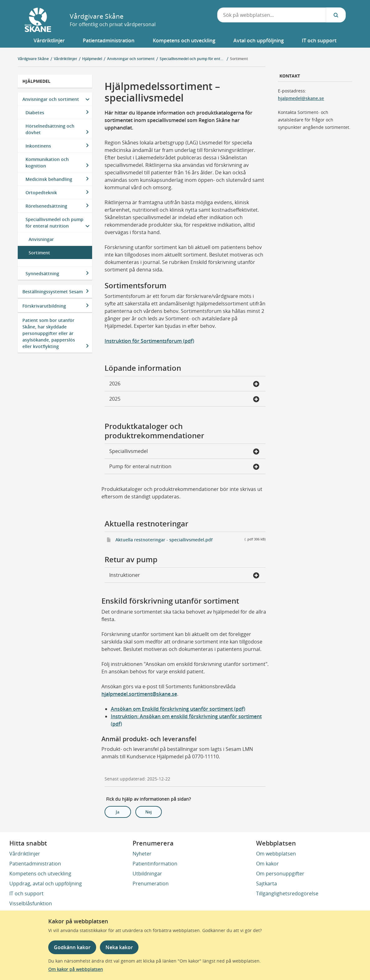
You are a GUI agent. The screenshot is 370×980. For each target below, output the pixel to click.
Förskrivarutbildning (44, 306)
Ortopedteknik (41, 193)
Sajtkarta (267, 883)
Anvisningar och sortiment (51, 99)
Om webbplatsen (276, 854)
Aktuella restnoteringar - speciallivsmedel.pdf (191, 539)
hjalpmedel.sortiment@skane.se (139, 694)
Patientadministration (35, 864)
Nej (149, 812)
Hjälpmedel (36, 81)
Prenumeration (151, 883)
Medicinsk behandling (49, 179)
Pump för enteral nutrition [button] (184, 467)
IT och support (26, 893)
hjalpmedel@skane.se (301, 98)
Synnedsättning (42, 273)
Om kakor (267, 864)
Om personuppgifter (280, 874)
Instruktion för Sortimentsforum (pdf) (149, 341)
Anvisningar (41, 239)
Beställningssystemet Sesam (53, 292)
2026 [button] (184, 384)
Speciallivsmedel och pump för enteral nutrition (54, 223)
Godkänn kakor (72, 947)
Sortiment (239, 59)
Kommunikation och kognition (47, 163)
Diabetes (35, 113)
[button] (49, 40)
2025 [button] (184, 399)
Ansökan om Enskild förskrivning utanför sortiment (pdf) (178, 709)
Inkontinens (38, 146)
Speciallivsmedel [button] (184, 452)
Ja (118, 812)
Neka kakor (119, 947)
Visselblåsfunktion (31, 903)
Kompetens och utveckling (40, 874)
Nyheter (142, 854)
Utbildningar (147, 874)
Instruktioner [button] (184, 576)
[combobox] (272, 15)
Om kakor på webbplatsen (76, 969)
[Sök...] (336, 15)
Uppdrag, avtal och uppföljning (46, 883)
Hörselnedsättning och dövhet (50, 129)
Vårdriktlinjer (25, 854)
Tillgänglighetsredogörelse (287, 893)
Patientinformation (155, 864)
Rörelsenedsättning (46, 206)
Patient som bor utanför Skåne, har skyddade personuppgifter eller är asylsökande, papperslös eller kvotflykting (49, 333)
